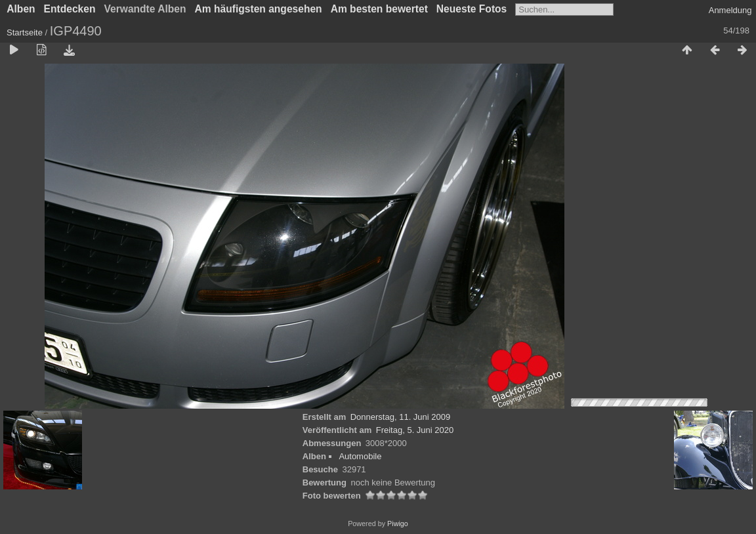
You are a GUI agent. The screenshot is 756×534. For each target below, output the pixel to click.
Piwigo (398, 524)
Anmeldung (730, 10)
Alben (21, 9)
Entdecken (70, 9)
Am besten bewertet (379, 9)
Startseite (25, 32)
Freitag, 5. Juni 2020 (415, 430)
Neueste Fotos (472, 9)
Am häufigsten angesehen (259, 9)
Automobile (360, 456)
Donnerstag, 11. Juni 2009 (401, 417)
